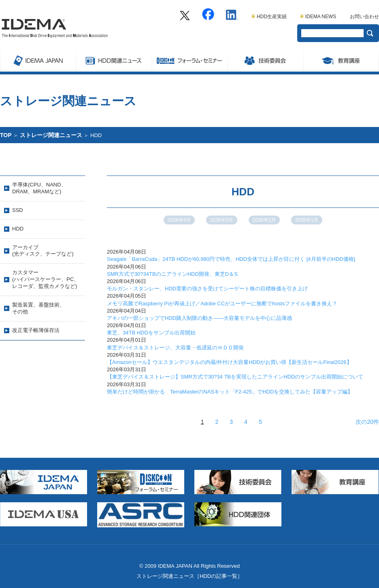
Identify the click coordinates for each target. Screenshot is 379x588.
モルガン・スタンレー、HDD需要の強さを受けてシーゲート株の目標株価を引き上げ (207, 289)
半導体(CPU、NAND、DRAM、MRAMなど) (39, 188)
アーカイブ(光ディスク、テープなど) (43, 251)
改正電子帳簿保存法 (36, 330)
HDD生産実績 (269, 17)
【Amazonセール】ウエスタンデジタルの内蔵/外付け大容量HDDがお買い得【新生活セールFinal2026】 (229, 362)
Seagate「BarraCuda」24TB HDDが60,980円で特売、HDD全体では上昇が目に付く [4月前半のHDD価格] (231, 259)
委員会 (265, 59)
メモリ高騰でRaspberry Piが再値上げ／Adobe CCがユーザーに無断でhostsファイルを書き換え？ (222, 304)
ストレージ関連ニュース (114, 59)
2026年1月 (307, 220)
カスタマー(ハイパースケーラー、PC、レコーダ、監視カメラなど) (46, 279)
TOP (6, 135)
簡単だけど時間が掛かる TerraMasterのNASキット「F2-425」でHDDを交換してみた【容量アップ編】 (230, 392)
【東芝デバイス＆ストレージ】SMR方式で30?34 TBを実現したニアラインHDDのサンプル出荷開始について (235, 377)
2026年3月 (222, 220)
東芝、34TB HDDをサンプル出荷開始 (151, 333)
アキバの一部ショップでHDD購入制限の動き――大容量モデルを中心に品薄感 (199, 318)
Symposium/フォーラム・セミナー (189, 59)
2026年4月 (179, 220)
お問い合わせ (364, 17)
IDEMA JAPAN (38, 59)
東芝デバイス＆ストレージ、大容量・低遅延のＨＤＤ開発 (175, 348)
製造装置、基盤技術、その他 (38, 308)
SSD (18, 210)
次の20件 (367, 422)
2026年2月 (264, 220)
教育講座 (341, 59)
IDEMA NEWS (318, 17)
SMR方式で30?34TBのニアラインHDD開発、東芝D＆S (172, 274)
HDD (18, 229)
